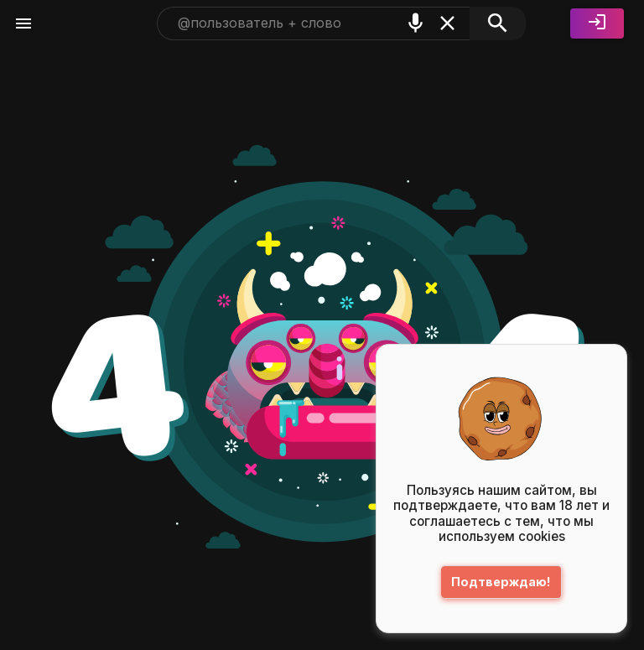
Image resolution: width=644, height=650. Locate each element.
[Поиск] (498, 23)
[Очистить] (447, 23)
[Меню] (23, 23)
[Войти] (597, 23)
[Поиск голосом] (415, 23)
